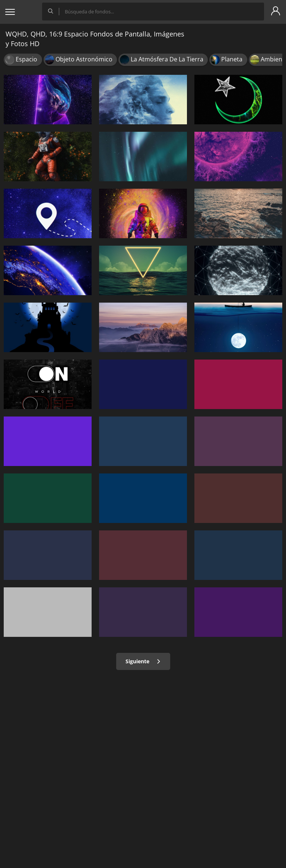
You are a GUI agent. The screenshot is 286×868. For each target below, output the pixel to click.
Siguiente (143, 661)
